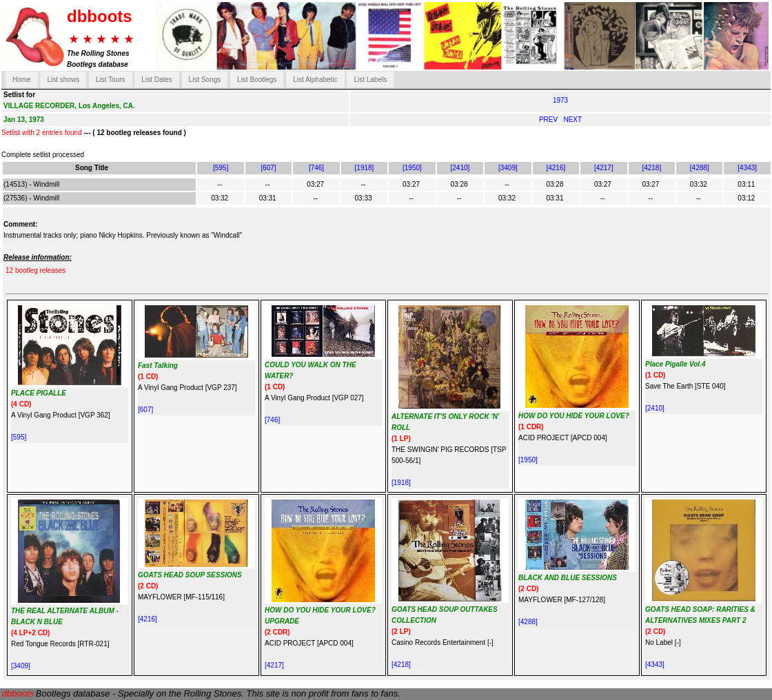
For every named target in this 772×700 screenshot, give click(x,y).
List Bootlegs (257, 80)
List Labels (370, 80)
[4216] (556, 168)
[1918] (365, 168)
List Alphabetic (315, 80)
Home (22, 80)
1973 (560, 100)
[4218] (651, 168)
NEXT (572, 120)
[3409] (508, 168)
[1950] (412, 168)
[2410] (460, 168)
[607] (268, 168)
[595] (221, 168)
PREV (549, 120)
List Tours (111, 80)
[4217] (604, 168)
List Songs (205, 80)
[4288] (700, 168)
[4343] (747, 168)
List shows (63, 80)
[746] (316, 168)
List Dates (156, 80)
